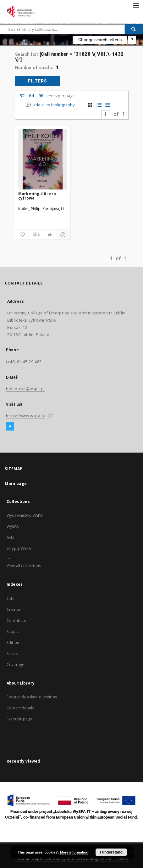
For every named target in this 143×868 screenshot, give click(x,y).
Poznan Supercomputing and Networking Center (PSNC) (72, 858)
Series (12, 654)
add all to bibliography (49, 105)
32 (22, 96)
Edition (13, 643)
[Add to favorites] (22, 235)
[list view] (108, 105)
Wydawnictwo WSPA (25, 515)
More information (74, 852)
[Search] (134, 29)
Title (11, 598)
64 (31, 96)
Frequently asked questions (32, 697)
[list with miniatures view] (99, 105)
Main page (16, 484)
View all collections (24, 566)
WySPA (13, 526)
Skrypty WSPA (19, 548)
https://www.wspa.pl (26, 416)
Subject (13, 631)
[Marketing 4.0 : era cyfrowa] (43, 159)
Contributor (17, 620)
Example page (19, 719)
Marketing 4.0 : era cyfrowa (37, 196)
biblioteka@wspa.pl (25, 389)
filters (38, 81)
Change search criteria (100, 40)
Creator (14, 609)
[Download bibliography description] (36, 235)
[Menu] (136, 5)
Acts (11, 537)
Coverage (15, 665)
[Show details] (62, 235)
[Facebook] (10, 427)
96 (41, 96)
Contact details (20, 708)
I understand (111, 852)
